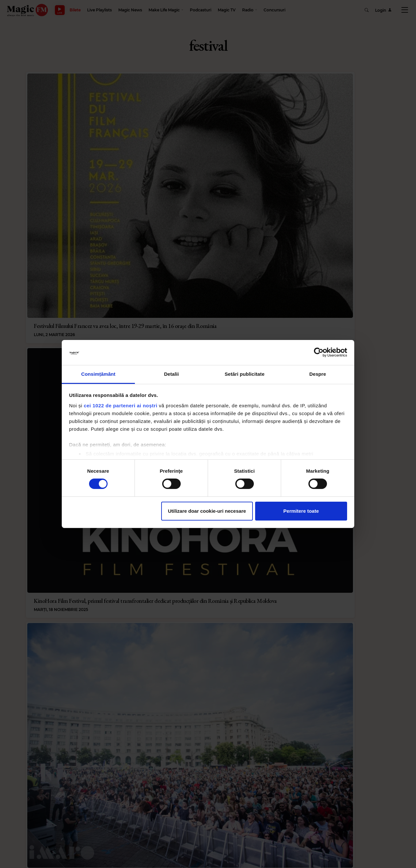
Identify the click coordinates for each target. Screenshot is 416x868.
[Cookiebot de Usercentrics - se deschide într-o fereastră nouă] (319, 352)
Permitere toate (301, 511)
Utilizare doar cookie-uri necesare (207, 511)
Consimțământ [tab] (98, 374)
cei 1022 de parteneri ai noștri (121, 406)
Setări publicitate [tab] (245, 374)
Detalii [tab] (172, 374)
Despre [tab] (318, 374)
